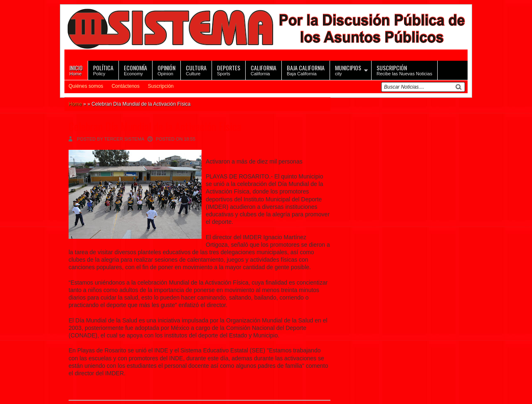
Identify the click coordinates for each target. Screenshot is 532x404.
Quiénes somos (86, 86)
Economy (135, 70)
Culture (196, 70)
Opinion (166, 70)
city (348, 70)
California (264, 70)
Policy (103, 70)
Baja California (306, 70)
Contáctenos (125, 86)
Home (76, 70)
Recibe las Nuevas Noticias (404, 70)
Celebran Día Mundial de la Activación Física (155, 126)
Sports (229, 70)
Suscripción (161, 86)
